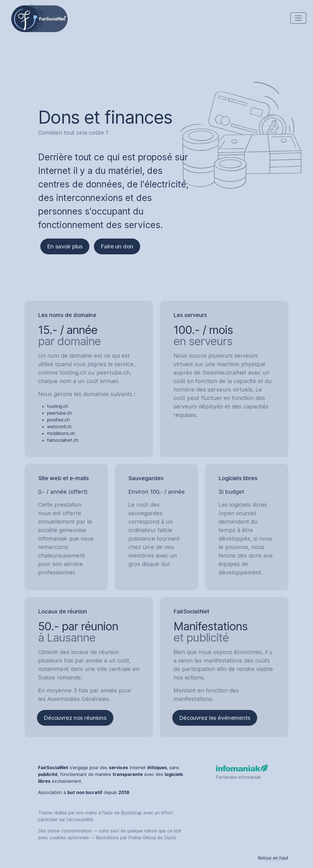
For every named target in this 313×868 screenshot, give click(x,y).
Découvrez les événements (215, 718)
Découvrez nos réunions (75, 718)
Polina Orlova (142, 838)
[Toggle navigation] (298, 18)
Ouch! (170, 838)
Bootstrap (131, 813)
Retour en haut (273, 858)
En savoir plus (65, 246)
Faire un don (117, 246)
